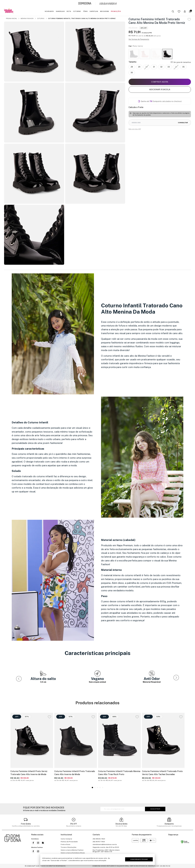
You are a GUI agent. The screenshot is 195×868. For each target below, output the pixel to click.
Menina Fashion (27, 18)
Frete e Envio (65, 844)
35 (183, 67)
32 (161, 67)
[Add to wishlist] (189, 19)
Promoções (116, 11)
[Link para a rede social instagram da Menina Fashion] (38, 851)
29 (139, 67)
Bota (69, 11)
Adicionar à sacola (160, 90)
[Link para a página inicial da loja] (13, 847)
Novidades (49, 11)
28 (132, 67)
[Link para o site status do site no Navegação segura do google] (185, 842)
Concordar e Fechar (139, 859)
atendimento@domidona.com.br (105, 844)
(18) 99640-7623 (99, 839)
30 (147, 67)
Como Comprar (66, 839)
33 (169, 67)
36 (132, 73)
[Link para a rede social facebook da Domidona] (33, 843)
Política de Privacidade (69, 842)
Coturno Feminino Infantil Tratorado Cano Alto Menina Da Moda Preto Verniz (82, 18)
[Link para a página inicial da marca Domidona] (85, 3)
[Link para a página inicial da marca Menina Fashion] (108, 3)
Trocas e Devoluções (69, 847)
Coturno (77, 11)
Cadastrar (155, 809)
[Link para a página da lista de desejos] (179, 11)
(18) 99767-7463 (99, 842)
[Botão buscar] (173, 11)
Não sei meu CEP (135, 129)
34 (176, 67)
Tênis (85, 11)
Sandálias (60, 11)
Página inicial (12, 18)
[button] (177, 678)
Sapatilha (94, 11)
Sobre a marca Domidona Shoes (73, 853)
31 (154, 67)
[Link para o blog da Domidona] (43, 843)
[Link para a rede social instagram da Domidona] (38, 843)
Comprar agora (160, 82)
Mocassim (105, 11)
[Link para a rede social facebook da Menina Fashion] (33, 851)
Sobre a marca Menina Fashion (72, 850)
